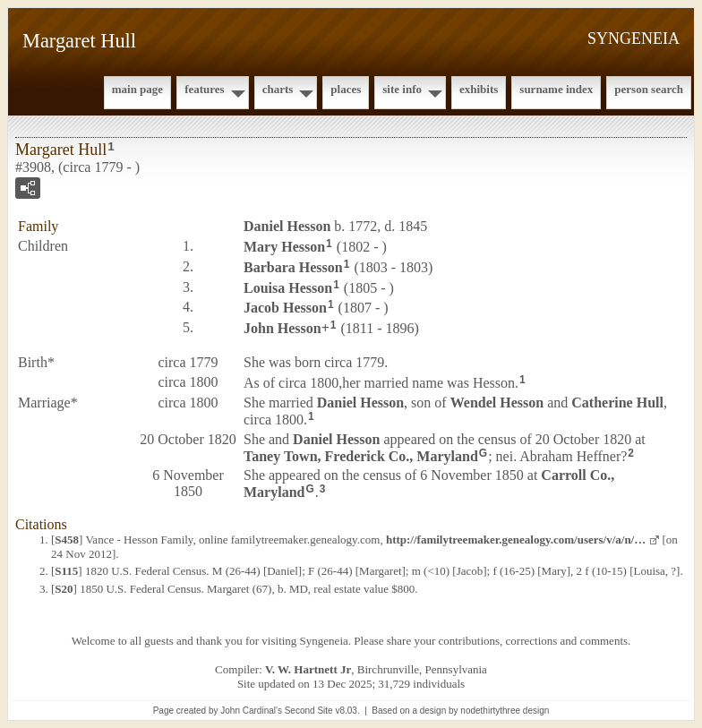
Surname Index (556, 89)
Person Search (649, 89)
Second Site (309, 711)
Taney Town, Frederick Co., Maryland (361, 455)
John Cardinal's (251, 711)
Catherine (617, 403)
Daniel (287, 226)
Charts (278, 89)
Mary (284, 247)
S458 (67, 540)
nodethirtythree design (505, 711)
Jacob (285, 308)
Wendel (497, 403)
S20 (64, 589)
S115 (66, 571)
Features (205, 89)
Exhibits (479, 89)
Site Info (402, 89)
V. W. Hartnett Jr (308, 669)
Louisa (288, 287)
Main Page (137, 89)
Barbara (293, 267)
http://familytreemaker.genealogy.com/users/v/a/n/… (516, 540)
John (283, 328)
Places (346, 89)
